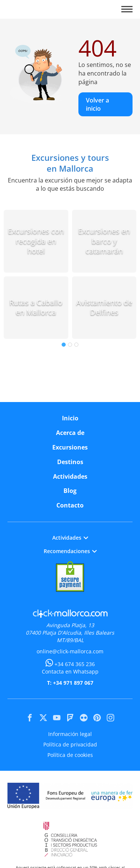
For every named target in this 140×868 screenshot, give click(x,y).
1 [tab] (64, 345)
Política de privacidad (70, 744)
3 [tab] (76, 345)
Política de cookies (70, 755)
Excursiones (70, 447)
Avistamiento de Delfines (104, 307)
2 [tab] (70, 345)
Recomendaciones (70, 551)
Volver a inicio (97, 104)
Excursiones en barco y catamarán (104, 241)
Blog (70, 491)
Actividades (70, 476)
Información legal (70, 734)
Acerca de (70, 433)
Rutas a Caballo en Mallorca (36, 307)
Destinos (70, 462)
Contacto (70, 505)
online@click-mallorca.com (70, 651)
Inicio (70, 418)
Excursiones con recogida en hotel (36, 241)
